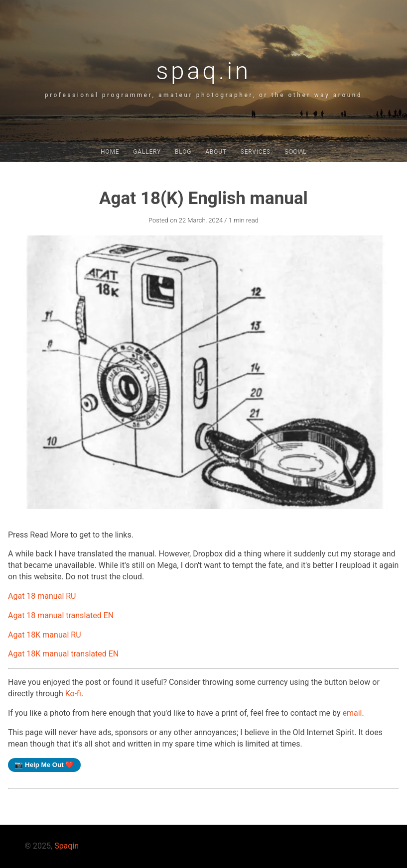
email (352, 713)
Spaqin (67, 846)
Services (256, 152)
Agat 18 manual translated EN (61, 615)
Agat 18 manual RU (42, 596)
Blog (183, 152)
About (216, 152)
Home (110, 152)
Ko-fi (73, 694)
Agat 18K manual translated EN (63, 654)
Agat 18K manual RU (45, 635)
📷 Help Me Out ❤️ (44, 765)
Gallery (147, 152)
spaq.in (203, 71)
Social (295, 152)
